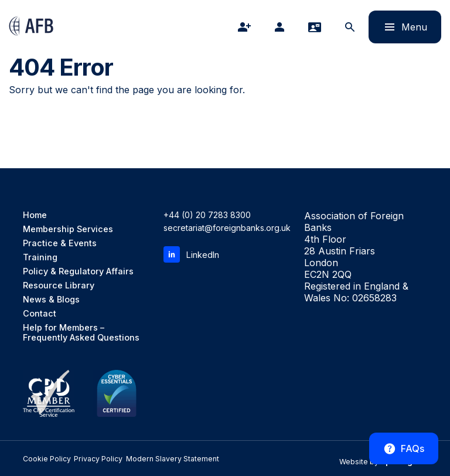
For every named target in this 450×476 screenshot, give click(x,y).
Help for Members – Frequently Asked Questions (81, 332)
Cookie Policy (41, 459)
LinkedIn (191, 254)
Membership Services (67, 229)
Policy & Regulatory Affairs (77, 271)
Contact (39, 313)
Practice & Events (59, 243)
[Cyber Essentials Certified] (117, 393)
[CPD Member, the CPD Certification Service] (49, 393)
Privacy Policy (85, 459)
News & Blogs (51, 299)
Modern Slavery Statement (148, 459)
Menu (398, 27)
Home (35, 215)
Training (40, 257)
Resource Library (57, 285)
